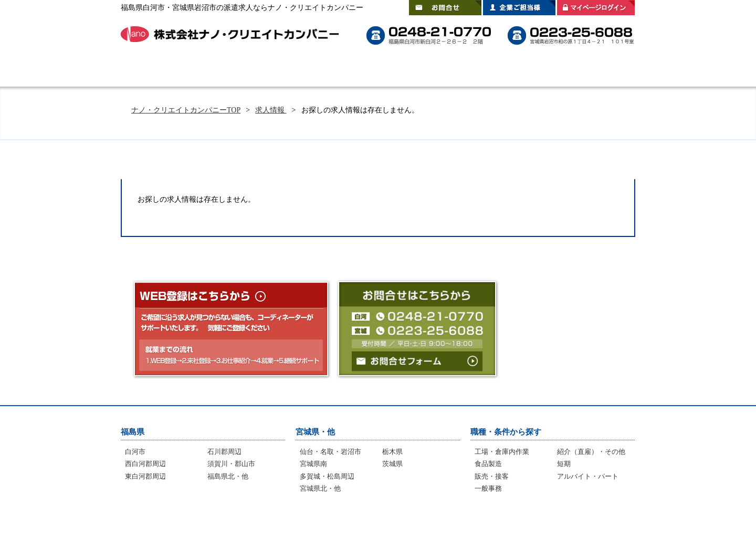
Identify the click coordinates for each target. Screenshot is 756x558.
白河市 (135, 452)
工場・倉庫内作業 (502, 452)
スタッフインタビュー (446, 71)
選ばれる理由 (289, 71)
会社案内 (606, 71)
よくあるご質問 (362, 71)
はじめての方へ (215, 71)
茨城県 (392, 464)
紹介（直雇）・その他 (591, 452)
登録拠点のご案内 (535, 71)
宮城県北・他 (320, 488)
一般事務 (488, 488)
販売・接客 (492, 476)
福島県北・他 (228, 476)
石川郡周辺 (224, 452)
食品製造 (488, 464)
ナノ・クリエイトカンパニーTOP (186, 110)
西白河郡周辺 (145, 464)
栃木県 (392, 452)
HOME (150, 71)
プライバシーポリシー (582, 526)
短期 (564, 464)
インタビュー (371, 526)
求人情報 (271, 110)
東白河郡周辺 (145, 476)
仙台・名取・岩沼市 (330, 452)
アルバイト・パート (588, 476)
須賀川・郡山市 (231, 464)
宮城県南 (313, 464)
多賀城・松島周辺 (327, 476)
